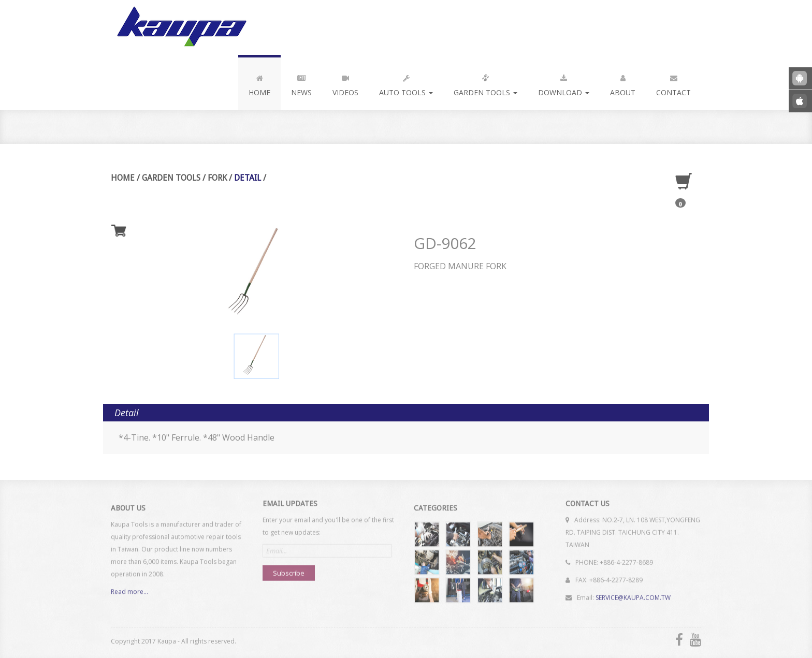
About (623, 83)
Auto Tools (406, 83)
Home (259, 83)
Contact (673, 83)
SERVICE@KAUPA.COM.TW (633, 594)
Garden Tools (485, 83)
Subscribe (289, 569)
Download (564, 83)
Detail (248, 178)
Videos (345, 83)
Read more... (129, 595)
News (301, 83)
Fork (217, 178)
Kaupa (180, 27)
